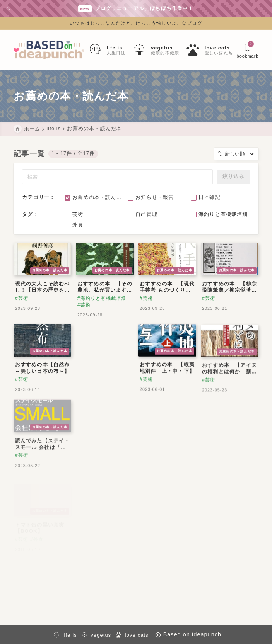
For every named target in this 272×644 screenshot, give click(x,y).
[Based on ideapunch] (49, 50)
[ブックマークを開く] (248, 50)
